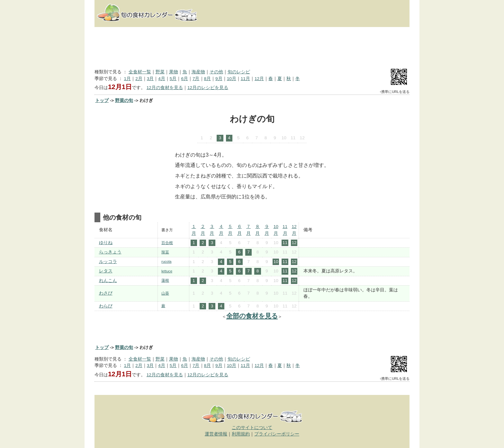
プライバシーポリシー (277, 434)
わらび (106, 306)
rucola (166, 261)
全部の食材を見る (252, 316)
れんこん (108, 281)
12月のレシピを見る (208, 88)
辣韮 (165, 252)
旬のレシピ (239, 72)
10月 (232, 79)
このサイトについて (252, 428)
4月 (162, 79)
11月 (245, 79)
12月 (259, 79)
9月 (219, 79)
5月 (173, 79)
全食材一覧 (140, 72)
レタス (106, 271)
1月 (128, 79)
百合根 (167, 243)
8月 (208, 79)
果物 (174, 72)
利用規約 (241, 434)
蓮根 (165, 280)
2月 (139, 79)
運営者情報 (216, 434)
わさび (106, 293)
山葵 (165, 293)
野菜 (160, 72)
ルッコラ (108, 262)
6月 (184, 79)
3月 (150, 79)
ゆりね (106, 243)
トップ (102, 101)
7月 (196, 79)
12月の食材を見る (165, 88)
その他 (216, 72)
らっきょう (110, 252)
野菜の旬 (124, 101)
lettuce (167, 271)
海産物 (198, 72)
